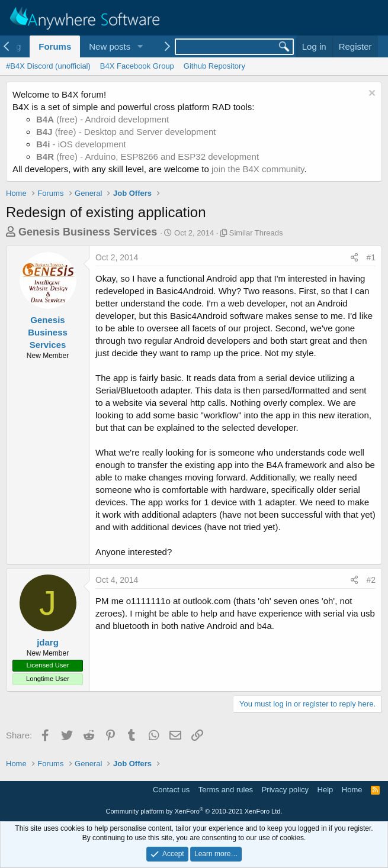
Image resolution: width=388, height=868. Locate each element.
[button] (140, 46)
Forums (55, 46)
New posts (110, 46)
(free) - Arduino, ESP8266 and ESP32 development (147, 157)
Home (352, 790)
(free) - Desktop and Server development (126, 132)
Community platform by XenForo (194, 811)
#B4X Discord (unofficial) (48, 66)
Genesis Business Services (88, 232)
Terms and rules (226, 790)
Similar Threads (256, 233)
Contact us (171, 790)
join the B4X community (258, 169)
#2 (371, 580)
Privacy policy (285, 790)
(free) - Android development (102, 119)
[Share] (354, 258)
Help (326, 790)
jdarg (48, 642)
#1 (371, 257)
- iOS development (81, 144)
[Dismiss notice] (371, 94)
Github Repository (214, 66)
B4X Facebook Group (137, 66)
